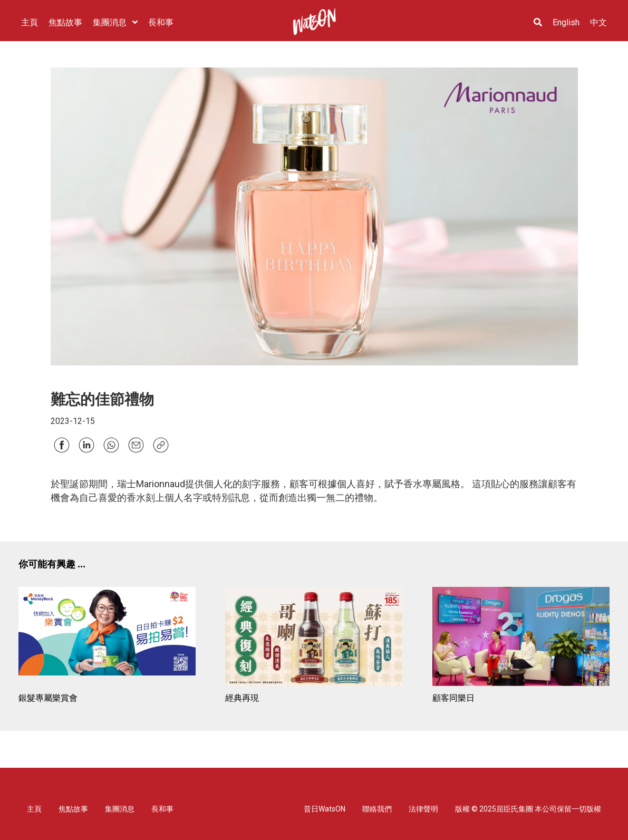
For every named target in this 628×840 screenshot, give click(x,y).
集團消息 (120, 809)
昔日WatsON (325, 809)
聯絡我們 (377, 809)
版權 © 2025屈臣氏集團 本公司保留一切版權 (528, 809)
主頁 (34, 809)
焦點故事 (73, 809)
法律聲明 (423, 809)
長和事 (162, 809)
